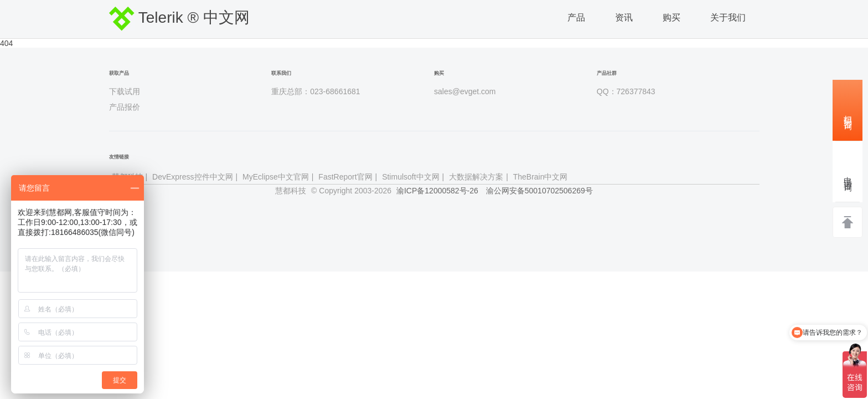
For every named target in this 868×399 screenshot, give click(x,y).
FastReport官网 (345, 177)
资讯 (624, 17)
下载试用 (125, 91)
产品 (576, 17)
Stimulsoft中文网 (410, 177)
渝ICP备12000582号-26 (437, 191)
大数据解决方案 (476, 177)
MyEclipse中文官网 (276, 177)
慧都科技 (291, 191)
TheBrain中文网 (541, 177)
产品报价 (125, 107)
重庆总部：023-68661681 (316, 91)
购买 (671, 17)
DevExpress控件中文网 (192, 177)
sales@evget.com (465, 91)
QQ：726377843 (626, 91)
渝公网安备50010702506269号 (539, 191)
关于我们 (728, 17)
